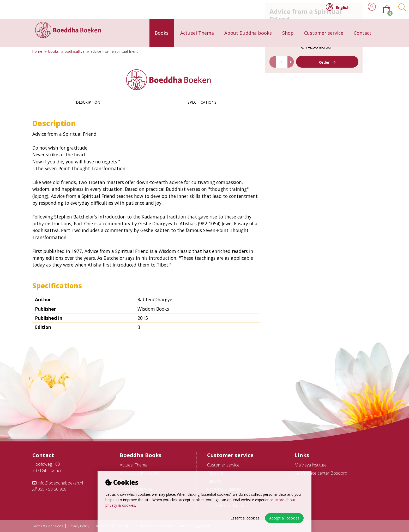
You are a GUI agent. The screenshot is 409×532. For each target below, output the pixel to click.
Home (37, 51)
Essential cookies (245, 518)
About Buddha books (248, 28)
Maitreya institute (311, 465)
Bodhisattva (75, 51)
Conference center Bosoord (321, 473)
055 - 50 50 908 (49, 489)
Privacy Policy (79, 526)
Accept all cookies (284, 518)
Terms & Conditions (48, 526)
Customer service (324, 28)
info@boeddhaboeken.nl (58, 483)
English (338, 7)
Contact (363, 28)
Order (330, 132)
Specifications (202, 102)
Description (88, 102)
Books (162, 28)
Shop (288, 28)
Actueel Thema (197, 28)
